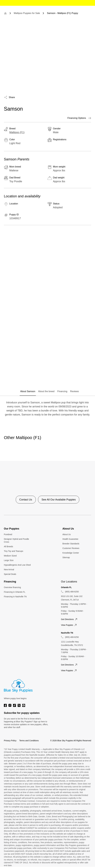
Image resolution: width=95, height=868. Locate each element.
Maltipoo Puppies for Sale (27, 13)
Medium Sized (10, 556)
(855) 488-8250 (72, 592)
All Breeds (8, 546)
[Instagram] (10, 705)
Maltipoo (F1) (17, 132)
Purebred (8, 534)
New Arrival (9, 570)
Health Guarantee (70, 539)
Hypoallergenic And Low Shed (17, 565)
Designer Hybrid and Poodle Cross (16, 540)
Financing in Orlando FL (15, 592)
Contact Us (26, 500)
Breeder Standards (71, 544)
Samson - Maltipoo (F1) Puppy (62, 13)
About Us (67, 534)
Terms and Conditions (29, 741)
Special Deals (10, 574)
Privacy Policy (10, 741)
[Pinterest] (24, 705)
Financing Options (79, 118)
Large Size (9, 560)
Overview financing (12, 587)
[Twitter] (19, 705)
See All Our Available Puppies (59, 500)
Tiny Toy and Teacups (13, 551)
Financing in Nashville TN (15, 597)
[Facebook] (5, 705)
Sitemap (66, 557)
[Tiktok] (14, 705)
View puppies (69, 625)
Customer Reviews (71, 548)
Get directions (69, 619)
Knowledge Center (71, 553)
